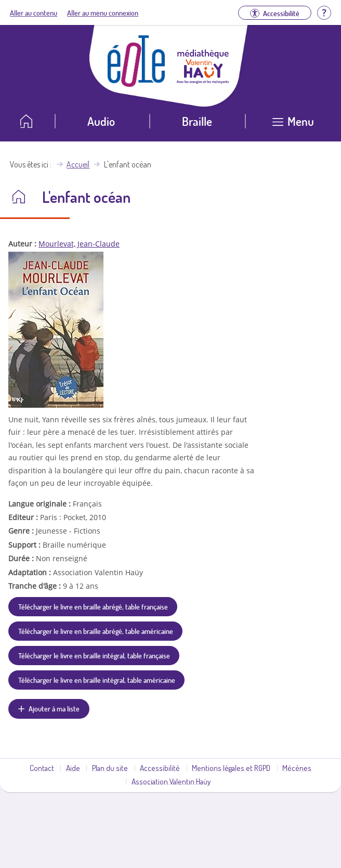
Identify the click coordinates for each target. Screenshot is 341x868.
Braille (197, 121)
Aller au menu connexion (103, 12)
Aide (73, 768)
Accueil (78, 164)
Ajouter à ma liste (54, 708)
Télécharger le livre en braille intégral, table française (94, 655)
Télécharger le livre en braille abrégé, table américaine (96, 631)
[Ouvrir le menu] (293, 125)
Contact (42, 768)
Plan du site (110, 768)
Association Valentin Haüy (171, 781)
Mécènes (297, 768)
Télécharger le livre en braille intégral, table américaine (97, 680)
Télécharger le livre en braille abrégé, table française (93, 606)
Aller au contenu (34, 12)
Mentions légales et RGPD (231, 768)
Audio (101, 121)
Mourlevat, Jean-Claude (79, 244)
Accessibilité (160, 768)
